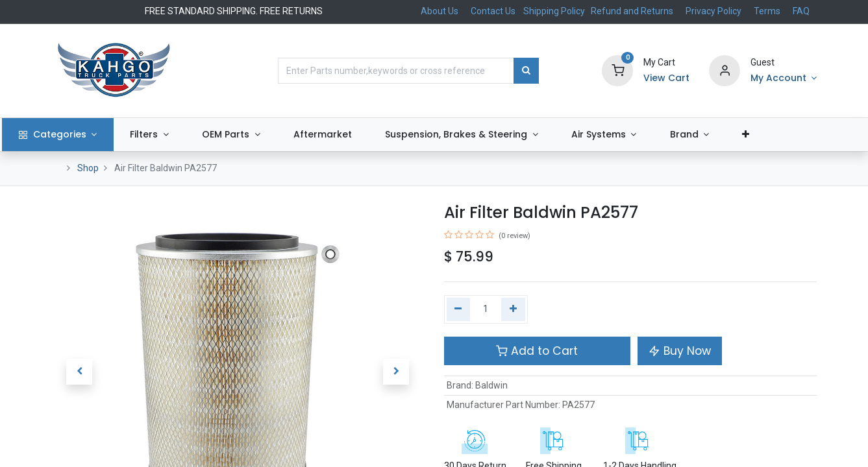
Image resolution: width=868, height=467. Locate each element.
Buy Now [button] (680, 351)
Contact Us (493, 11)
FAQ (801, 11)
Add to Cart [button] (537, 351)
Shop (88, 168)
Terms (767, 11)
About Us (440, 11)
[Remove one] (459, 309)
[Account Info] (784, 78)
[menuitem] (372, 135)
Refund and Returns (632, 11)
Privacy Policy (713, 11)
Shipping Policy (555, 11)
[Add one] (513, 309)
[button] (795, 135)
